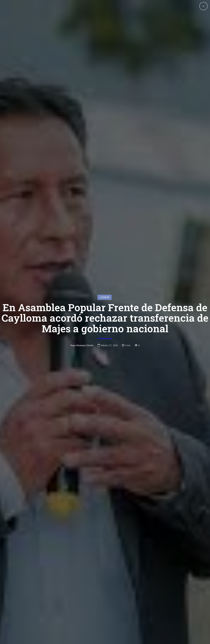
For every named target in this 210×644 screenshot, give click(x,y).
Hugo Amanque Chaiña (82, 306)
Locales (105, 259)
